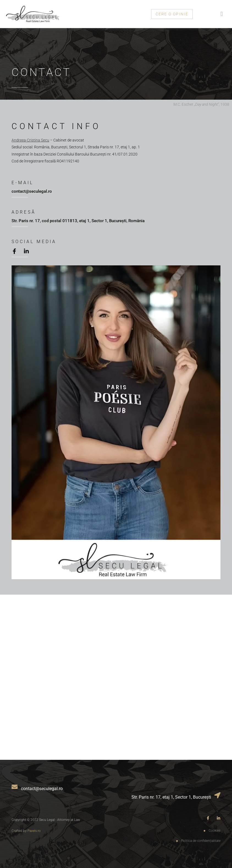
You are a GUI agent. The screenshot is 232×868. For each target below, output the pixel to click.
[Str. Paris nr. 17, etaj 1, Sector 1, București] (217, 797)
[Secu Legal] (116, 677)
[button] (222, 14)
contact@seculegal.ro (32, 191)
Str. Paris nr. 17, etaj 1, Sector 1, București (171, 797)
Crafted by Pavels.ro (26, 831)
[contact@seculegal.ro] (15, 788)
